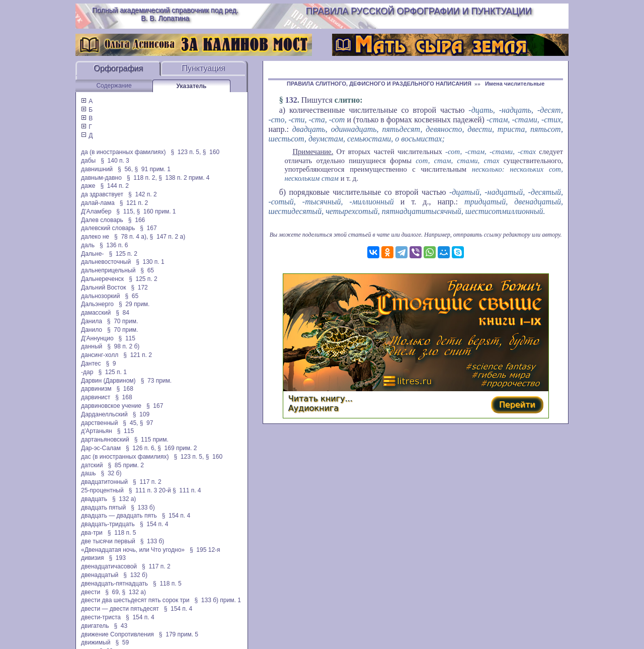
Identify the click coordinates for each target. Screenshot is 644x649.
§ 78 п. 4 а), (131, 237)
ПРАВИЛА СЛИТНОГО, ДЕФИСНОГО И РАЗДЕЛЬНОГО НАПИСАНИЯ (379, 84)
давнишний (97, 169)
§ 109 (141, 414)
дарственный (99, 423)
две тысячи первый (108, 541)
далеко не (95, 237)
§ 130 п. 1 (150, 262)
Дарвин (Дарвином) (108, 381)
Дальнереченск (102, 279)
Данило (92, 330)
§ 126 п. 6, (141, 448)
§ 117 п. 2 (147, 482)
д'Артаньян (97, 431)
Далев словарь (102, 220)
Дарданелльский (104, 414)
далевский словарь (108, 228)
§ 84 (123, 313)
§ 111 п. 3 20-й (150, 490)
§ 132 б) (135, 575)
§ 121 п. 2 (134, 203)
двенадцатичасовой (109, 566)
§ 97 (147, 423)
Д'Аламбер (96, 211)
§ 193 (117, 558)
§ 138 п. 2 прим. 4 (184, 178)
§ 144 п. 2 (114, 186)
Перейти (517, 405)
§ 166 (137, 220)
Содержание (114, 86)
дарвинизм (96, 389)
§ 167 (148, 228)
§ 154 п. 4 (176, 516)
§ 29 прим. (134, 304)
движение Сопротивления (117, 634)
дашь (89, 473)
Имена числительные (515, 84)
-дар (87, 372)
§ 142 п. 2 (143, 194)
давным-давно (101, 178)
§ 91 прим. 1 (152, 169)
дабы (88, 161)
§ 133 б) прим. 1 (217, 600)
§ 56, (125, 169)
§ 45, (130, 423)
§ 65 (147, 270)
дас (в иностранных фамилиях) (125, 457)
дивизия (93, 558)
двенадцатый (100, 575)
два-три (92, 533)
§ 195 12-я (205, 550)
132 (291, 100)
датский (92, 465)
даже (88, 186)
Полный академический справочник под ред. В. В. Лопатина (165, 14)
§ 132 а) (124, 499)
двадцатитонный (104, 482)
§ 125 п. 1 (112, 372)
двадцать (94, 499)
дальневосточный (106, 262)
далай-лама (98, 203)
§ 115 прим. (151, 440)
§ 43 (121, 626)
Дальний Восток (103, 287)
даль (88, 245)
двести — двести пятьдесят (120, 609)
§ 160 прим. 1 (156, 211)
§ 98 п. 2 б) (123, 346)
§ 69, (113, 592)
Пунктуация (204, 68)
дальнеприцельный (108, 270)
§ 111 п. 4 (187, 490)
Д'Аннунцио (97, 338)
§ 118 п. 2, (142, 178)
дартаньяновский (105, 440)
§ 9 (111, 364)
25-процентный (102, 490)
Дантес (91, 364)
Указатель (192, 86)
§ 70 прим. (123, 321)
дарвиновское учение (111, 406)
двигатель (95, 626)
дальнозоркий (100, 296)
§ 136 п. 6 (114, 245)
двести (91, 592)
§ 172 (139, 287)
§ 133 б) (143, 508)
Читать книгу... (320, 399)
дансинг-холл (100, 355)
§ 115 (127, 338)
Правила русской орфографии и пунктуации (419, 11)
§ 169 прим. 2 (177, 448)
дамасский (96, 313)
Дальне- (92, 254)
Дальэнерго (97, 304)
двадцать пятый (103, 508)
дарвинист (96, 397)
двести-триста (101, 617)
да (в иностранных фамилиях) (123, 152)
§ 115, (126, 211)
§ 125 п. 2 (123, 254)
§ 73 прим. (156, 381)
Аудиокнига (313, 408)
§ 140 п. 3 (115, 161)
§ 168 (125, 389)
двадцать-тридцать (108, 524)
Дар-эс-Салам (101, 448)
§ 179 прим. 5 (179, 634)
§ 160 (211, 152)
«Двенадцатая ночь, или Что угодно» (133, 550)
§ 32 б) (111, 473)
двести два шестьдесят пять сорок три (135, 600)
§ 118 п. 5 (122, 533)
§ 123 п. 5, (186, 152)
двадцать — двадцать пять (119, 516)
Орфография (118, 68)
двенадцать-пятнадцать (114, 584)
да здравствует (102, 194)
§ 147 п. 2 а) (168, 237)
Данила (92, 321)
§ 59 (122, 642)
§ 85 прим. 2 (126, 465)
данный (92, 346)
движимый (96, 642)
